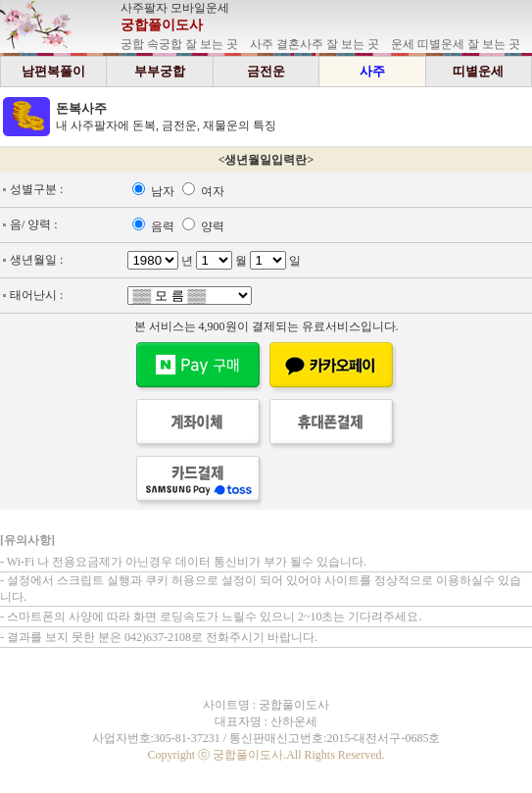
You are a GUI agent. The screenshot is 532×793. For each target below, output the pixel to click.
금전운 (266, 71)
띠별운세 (478, 71)
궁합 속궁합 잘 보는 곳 (179, 44)
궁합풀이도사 (162, 25)
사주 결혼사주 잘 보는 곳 (314, 44)
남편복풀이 (53, 71)
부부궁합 (160, 71)
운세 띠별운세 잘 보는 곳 (456, 44)
